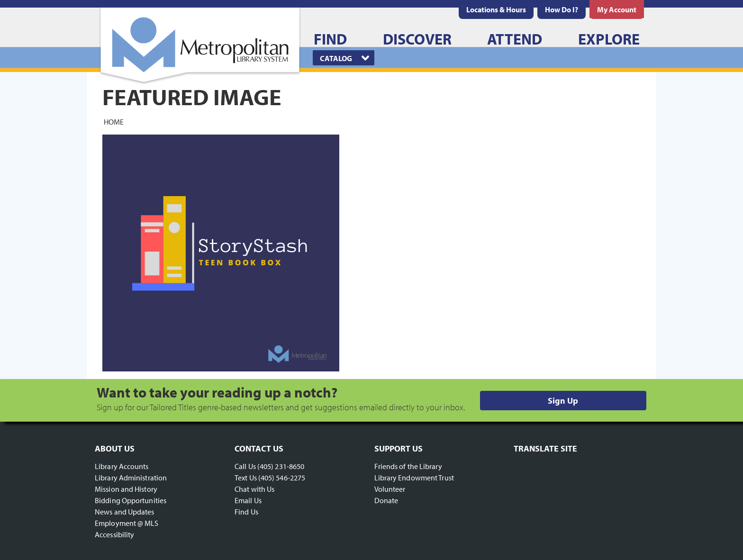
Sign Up (563, 401)
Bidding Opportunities (131, 500)
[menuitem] (496, 9)
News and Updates (125, 512)
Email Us (248, 500)
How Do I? (562, 9)
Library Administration (131, 478)
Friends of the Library (408, 466)
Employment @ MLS (127, 523)
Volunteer (390, 489)
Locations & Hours (496, 9)
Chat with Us (254, 489)
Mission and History (126, 489)
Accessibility (114, 534)
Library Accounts (122, 466)
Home (114, 121)
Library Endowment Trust (414, 478)
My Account (617, 9)
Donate (386, 500)
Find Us (246, 512)
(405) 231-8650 (281, 466)
